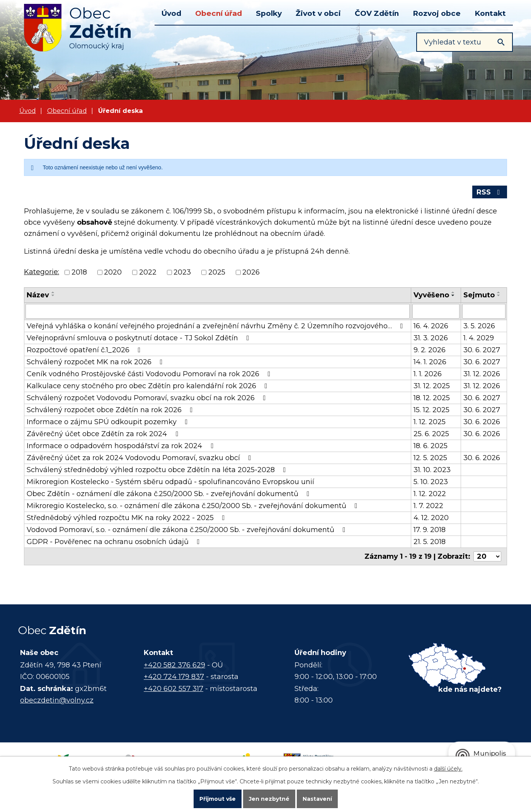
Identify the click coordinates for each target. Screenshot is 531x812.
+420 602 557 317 (174, 689)
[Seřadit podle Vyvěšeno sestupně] (453, 295)
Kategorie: (42, 272)
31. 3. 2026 (431, 338)
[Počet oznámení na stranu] (487, 556)
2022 (148, 273)
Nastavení (317, 799)
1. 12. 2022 (430, 494)
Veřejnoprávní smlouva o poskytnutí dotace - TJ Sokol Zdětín (140, 338)
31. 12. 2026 (482, 374)
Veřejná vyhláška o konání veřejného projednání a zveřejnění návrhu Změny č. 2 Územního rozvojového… (216, 326)
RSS (490, 192)
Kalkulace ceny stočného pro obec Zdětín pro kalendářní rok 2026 (149, 386)
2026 (251, 273)
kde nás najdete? (470, 689)
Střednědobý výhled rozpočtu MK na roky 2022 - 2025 (127, 518)
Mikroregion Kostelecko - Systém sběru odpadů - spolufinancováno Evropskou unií (170, 482)
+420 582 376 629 (174, 665)
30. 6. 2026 (482, 422)
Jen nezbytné (269, 799)
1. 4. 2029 (479, 338)
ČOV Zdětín (377, 13)
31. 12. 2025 (432, 386)
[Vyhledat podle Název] (218, 311)
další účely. (448, 769)
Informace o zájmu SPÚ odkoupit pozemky (109, 422)
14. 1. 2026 (430, 362)
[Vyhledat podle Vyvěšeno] (436, 311)
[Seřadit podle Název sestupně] (53, 295)
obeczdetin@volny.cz (57, 700)
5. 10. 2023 (431, 482)
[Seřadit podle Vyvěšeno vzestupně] (453, 292)
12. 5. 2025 (430, 458)
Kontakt (490, 13)
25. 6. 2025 (431, 434)
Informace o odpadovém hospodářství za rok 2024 (122, 446)
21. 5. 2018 (430, 542)
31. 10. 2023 (432, 470)
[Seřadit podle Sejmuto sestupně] (499, 295)
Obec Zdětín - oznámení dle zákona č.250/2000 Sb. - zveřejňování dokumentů (170, 494)
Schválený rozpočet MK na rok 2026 (96, 362)
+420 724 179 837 (174, 677)
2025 (217, 273)
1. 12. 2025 (430, 422)
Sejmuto (479, 295)
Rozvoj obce (437, 13)
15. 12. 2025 (431, 410)
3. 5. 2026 (479, 326)
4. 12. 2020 (431, 518)
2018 (79, 273)
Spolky (269, 13)
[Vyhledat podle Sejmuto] (484, 311)
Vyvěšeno (431, 295)
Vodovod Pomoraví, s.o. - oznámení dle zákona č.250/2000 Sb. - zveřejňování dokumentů (188, 530)
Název (38, 295)
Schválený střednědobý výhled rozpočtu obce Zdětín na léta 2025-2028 (158, 470)
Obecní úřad (219, 13)
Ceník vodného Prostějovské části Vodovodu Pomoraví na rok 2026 (150, 374)
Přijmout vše (218, 799)
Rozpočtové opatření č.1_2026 (85, 350)
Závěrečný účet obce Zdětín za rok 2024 (104, 434)
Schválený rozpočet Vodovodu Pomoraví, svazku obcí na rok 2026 (148, 398)
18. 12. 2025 (432, 398)
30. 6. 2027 (482, 350)
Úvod (171, 13)
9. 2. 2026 (430, 350)
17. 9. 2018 (430, 530)
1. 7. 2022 (428, 506)
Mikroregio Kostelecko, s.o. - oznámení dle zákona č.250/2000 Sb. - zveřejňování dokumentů (194, 506)
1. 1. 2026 (428, 374)
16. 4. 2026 (431, 326)
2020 (113, 273)
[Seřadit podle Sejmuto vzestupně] (499, 292)
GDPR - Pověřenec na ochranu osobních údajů (115, 542)
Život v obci (318, 13)
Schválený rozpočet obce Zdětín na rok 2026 (111, 410)
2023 (182, 273)
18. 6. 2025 (431, 446)
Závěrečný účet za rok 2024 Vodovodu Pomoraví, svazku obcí (140, 458)
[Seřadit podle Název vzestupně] (53, 292)
